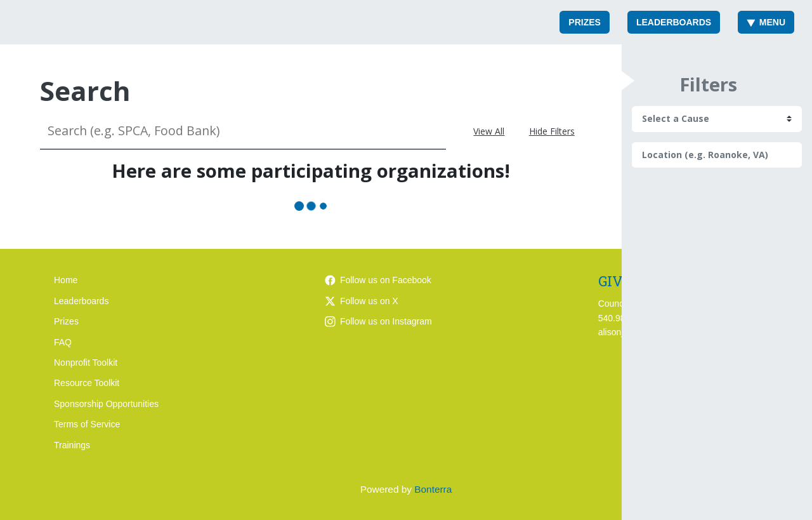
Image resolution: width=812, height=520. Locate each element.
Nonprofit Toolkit (86, 363)
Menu (766, 22)
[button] (628, 81)
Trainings (72, 445)
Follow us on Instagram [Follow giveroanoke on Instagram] (378, 321)
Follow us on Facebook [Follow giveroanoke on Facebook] (378, 280)
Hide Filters (552, 131)
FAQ (63, 342)
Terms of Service (87, 424)
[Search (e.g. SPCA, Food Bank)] (243, 131)
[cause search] (717, 119)
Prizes (585, 22)
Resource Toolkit (87, 383)
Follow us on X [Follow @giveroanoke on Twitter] (362, 301)
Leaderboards (674, 22)
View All (489, 131)
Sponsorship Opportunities (106, 404)
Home (66, 280)
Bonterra (433, 489)
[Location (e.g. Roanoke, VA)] (717, 155)
